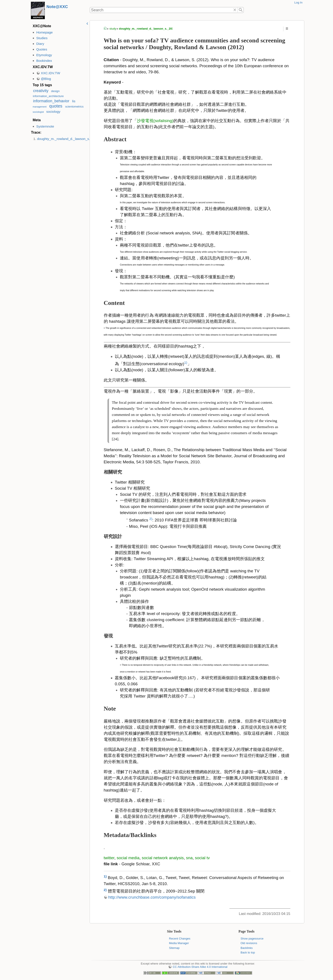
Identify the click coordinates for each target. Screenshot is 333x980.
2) (151, 519)
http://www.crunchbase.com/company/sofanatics (152, 897)
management (40, 107)
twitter (109, 858)
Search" (241, 10)
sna (189, 858)
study (113, 29)
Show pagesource (252, 939)
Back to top (248, 952)
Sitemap (174, 948)
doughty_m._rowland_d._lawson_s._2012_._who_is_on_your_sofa (87, 139)
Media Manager (179, 943)
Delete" (235, 10)
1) (186, 362)
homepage (105, 29)
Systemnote (45, 126)
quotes (56, 106)
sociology (53, 112)
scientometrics (74, 107)
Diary (40, 44)
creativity (41, 91)
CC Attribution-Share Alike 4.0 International (200, 967)
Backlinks (247, 948)
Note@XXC (57, 7)
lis (74, 101)
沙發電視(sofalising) (155, 121)
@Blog (46, 79)
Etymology (44, 55)
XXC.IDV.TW (51, 73)
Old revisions (249, 943)
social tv (202, 858)
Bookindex (44, 61)
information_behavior (51, 101)
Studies (42, 38)
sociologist (38, 112)
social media (128, 858)
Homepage (45, 32)
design (55, 91)
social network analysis (163, 858)
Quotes (42, 49)
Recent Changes (180, 939)
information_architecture (48, 96)
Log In (298, 3)
